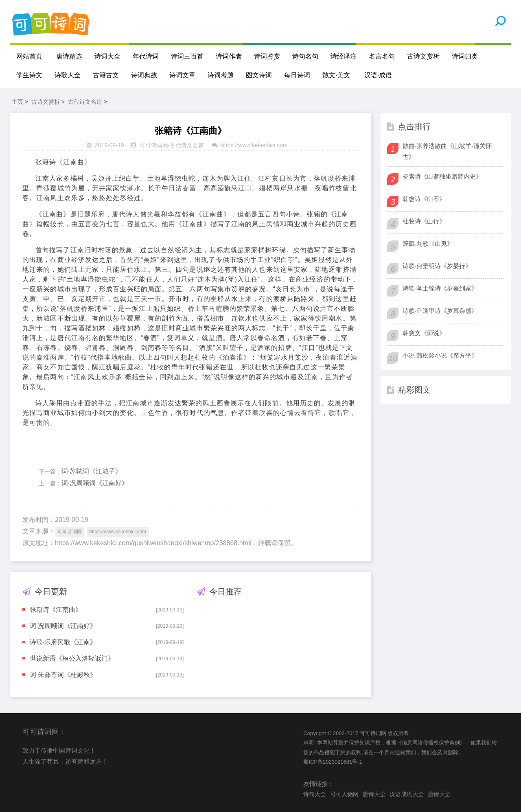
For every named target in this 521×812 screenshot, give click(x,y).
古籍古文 (106, 75)
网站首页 (29, 56)
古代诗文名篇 (85, 102)
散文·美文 (336, 75)
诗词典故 (144, 75)
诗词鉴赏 (267, 56)
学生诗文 (29, 75)
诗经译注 (344, 56)
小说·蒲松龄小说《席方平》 (440, 355)
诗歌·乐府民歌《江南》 (63, 642)
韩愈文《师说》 (424, 333)
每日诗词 (297, 75)
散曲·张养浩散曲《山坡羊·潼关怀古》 (447, 151)
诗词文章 (182, 75)
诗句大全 (315, 794)
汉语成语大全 (407, 794)
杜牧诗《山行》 (424, 221)
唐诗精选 (69, 56)
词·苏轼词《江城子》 (92, 471)
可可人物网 (344, 794)
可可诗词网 (154, 145)
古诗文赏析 (423, 56)
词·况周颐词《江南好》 (95, 483)
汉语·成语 (378, 75)
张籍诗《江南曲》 (56, 610)
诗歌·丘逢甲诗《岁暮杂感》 (440, 311)
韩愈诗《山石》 (424, 199)
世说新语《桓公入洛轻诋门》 (72, 658)
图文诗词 (259, 75)
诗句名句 (305, 56)
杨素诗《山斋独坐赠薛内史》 (442, 176)
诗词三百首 (187, 56)
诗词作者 (229, 56)
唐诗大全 (374, 794)
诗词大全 (107, 56)
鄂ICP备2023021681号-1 (333, 762)
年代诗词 (146, 56)
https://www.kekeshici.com (254, 145)
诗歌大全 (68, 75)
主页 (18, 102)
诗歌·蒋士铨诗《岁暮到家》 (440, 288)
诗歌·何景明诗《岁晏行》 (437, 266)
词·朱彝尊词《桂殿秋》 (63, 675)
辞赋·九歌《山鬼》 (428, 243)
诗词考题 (221, 75)
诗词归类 (465, 56)
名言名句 (382, 56)
